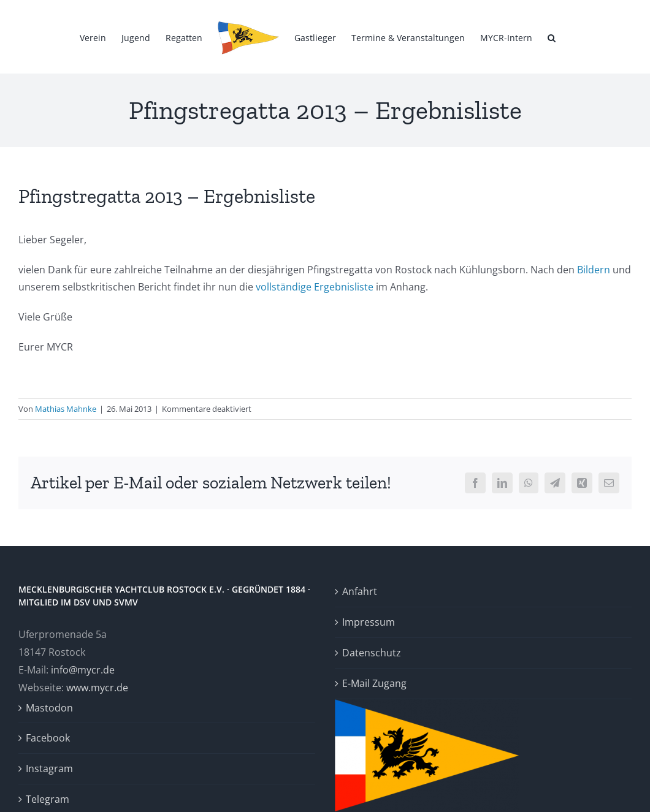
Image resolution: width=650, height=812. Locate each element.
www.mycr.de (97, 688)
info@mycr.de (83, 670)
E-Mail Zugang (374, 683)
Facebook (48, 738)
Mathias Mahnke (66, 409)
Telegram (48, 799)
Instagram (49, 768)
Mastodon (49, 708)
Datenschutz (372, 653)
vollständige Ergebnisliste (315, 287)
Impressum (369, 622)
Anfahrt (360, 591)
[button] (552, 37)
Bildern (594, 270)
